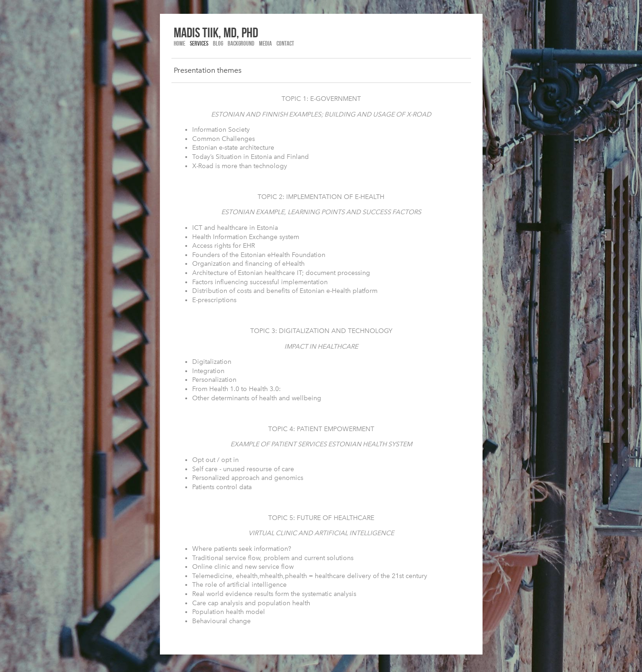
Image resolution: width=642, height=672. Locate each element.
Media (265, 43)
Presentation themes (208, 70)
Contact (285, 43)
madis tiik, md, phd (216, 32)
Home (180, 43)
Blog (218, 43)
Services (199, 43)
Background (241, 43)
